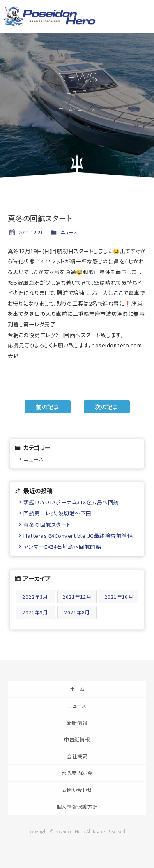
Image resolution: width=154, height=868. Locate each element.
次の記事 (107, 407)
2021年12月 (77, 597)
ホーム (66, 109)
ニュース (69, 232)
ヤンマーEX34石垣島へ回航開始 (62, 547)
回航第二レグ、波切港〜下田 (57, 513)
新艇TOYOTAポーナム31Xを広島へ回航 (71, 502)
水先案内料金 (77, 773)
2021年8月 (77, 612)
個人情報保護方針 (77, 806)
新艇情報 (77, 722)
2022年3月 (35, 597)
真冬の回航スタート (47, 525)
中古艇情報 (77, 739)
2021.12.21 (31, 232)
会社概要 (77, 756)
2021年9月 (35, 612)
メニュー (139, 16)
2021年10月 (119, 597)
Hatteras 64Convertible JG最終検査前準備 (78, 536)
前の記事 (47, 407)
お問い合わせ (77, 790)
